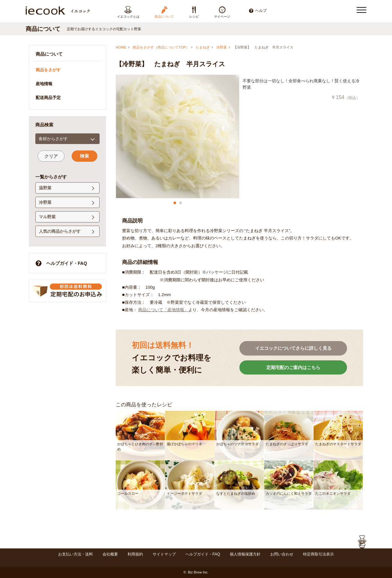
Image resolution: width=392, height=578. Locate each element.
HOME (121, 47)
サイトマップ (164, 554)
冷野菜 (222, 47)
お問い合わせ (282, 554)
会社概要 (110, 554)
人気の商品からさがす (67, 232)
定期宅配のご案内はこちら (293, 367)
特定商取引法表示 (318, 554)
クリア (51, 156)
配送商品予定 (48, 98)
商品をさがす (48, 70)
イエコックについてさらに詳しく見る (293, 348)
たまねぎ (203, 47)
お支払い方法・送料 (76, 554)
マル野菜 (67, 217)
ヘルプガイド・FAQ (61, 263)
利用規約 (135, 554)
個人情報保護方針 (245, 554)
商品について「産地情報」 (163, 310)
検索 (85, 156)
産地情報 (44, 84)
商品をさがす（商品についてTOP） (161, 47)
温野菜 (67, 188)
